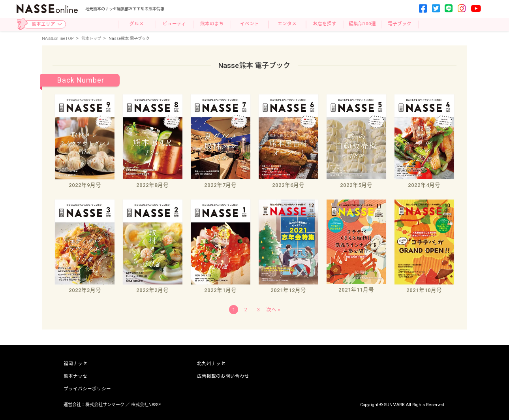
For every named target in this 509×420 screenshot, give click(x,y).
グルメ (137, 24)
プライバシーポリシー (87, 389)
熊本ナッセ (75, 377)
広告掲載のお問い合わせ (223, 377)
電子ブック (400, 24)
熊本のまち (212, 24)
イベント (250, 24)
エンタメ (287, 24)
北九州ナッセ (211, 364)
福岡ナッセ (75, 364)
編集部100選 (362, 24)
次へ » (273, 310)
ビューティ (174, 24)
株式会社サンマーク (105, 405)
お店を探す (325, 24)
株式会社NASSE (146, 405)
